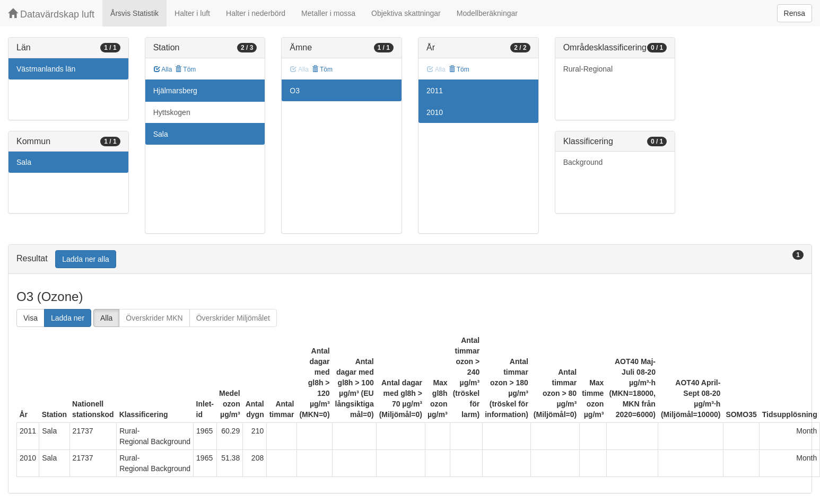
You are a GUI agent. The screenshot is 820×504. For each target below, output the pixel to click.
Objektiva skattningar (406, 13)
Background (583, 162)
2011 (435, 91)
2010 (435, 112)
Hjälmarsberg (175, 91)
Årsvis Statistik (134, 13)
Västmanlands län (46, 69)
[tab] (410, 259)
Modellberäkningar (487, 13)
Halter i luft (192, 13)
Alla (163, 69)
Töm (185, 69)
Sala (24, 162)
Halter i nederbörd (256, 13)
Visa (30, 318)
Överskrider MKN (154, 318)
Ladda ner (68, 318)
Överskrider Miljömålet (233, 318)
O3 (295, 91)
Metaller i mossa (328, 13)
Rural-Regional (588, 69)
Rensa (795, 13)
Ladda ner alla (86, 259)
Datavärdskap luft (51, 14)
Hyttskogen (172, 112)
